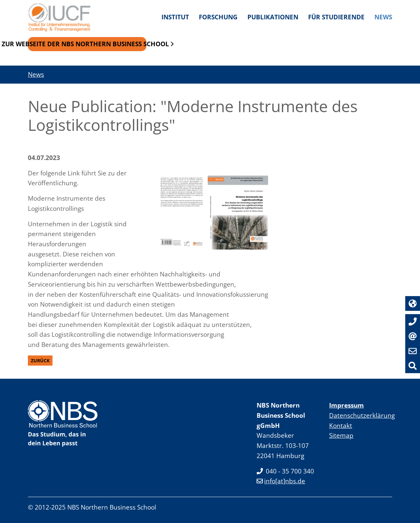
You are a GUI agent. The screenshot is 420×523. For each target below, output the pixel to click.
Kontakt (341, 425)
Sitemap (341, 435)
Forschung (218, 17)
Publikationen (273, 17)
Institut (175, 17)
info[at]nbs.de (281, 481)
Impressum (346, 405)
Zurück (40, 361)
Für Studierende (336, 17)
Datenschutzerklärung (362, 415)
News (383, 17)
